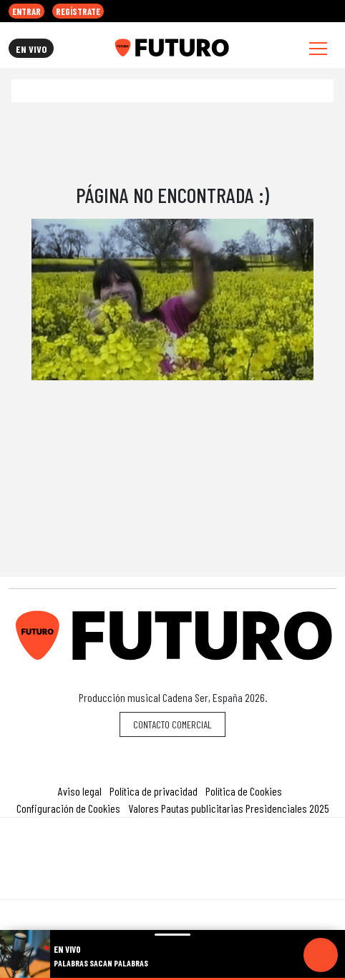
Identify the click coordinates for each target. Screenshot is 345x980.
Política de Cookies (244, 791)
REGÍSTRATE (78, 11)
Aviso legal (80, 791)
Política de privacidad (154, 791)
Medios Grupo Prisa (173, 884)
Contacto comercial (172, 724)
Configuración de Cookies (68, 808)
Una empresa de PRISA (172, 849)
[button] (172, 979)
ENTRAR (26, 11)
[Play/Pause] (321, 955)
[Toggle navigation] (318, 48)
